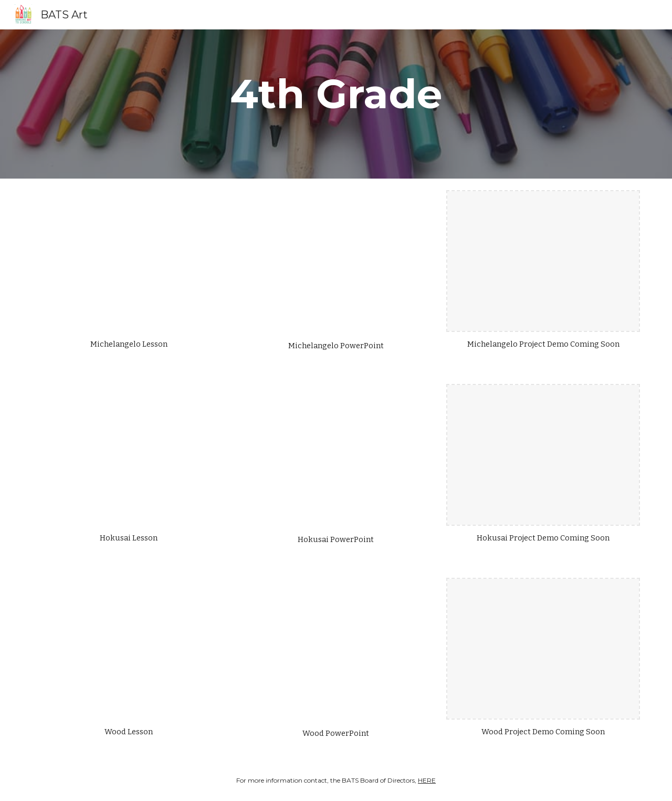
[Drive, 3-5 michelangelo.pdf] (129, 261)
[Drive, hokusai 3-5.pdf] (129, 455)
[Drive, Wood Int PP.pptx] (336, 649)
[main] (336, 104)
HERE (427, 780)
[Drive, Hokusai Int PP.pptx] (336, 456)
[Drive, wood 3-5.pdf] (129, 649)
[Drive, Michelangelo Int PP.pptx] (336, 262)
